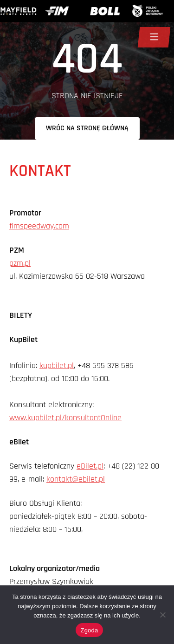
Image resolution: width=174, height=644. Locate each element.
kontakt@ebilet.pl (76, 479)
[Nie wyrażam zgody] (162, 615)
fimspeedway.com (39, 226)
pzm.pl (20, 263)
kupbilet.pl (57, 366)
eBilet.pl (90, 466)
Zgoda (89, 630)
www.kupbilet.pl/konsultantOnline (65, 418)
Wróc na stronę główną (87, 128)
